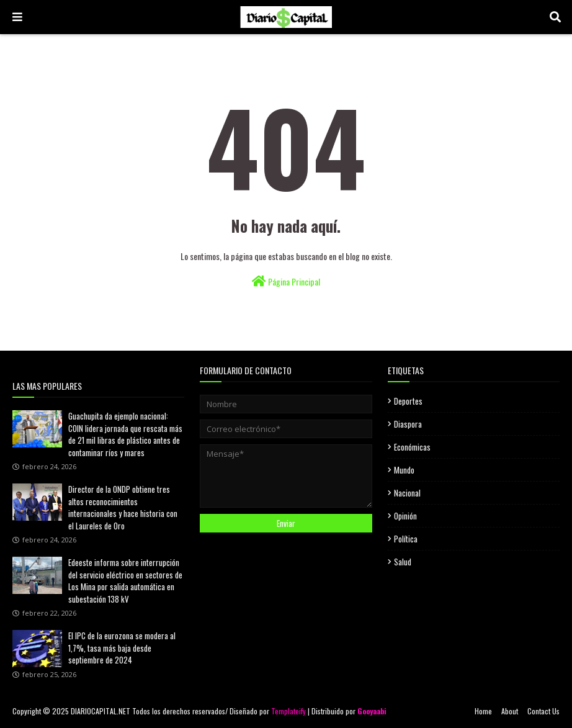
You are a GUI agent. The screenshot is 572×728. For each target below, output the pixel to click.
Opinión (405, 516)
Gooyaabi (372, 711)
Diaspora (408, 424)
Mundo (404, 470)
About (510, 711)
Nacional (407, 493)
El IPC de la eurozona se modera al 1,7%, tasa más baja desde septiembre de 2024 (122, 648)
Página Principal (286, 281)
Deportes (408, 401)
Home (483, 711)
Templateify (288, 711)
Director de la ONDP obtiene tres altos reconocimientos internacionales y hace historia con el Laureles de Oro (123, 507)
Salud (403, 562)
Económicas (412, 447)
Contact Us (543, 711)
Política (406, 539)
